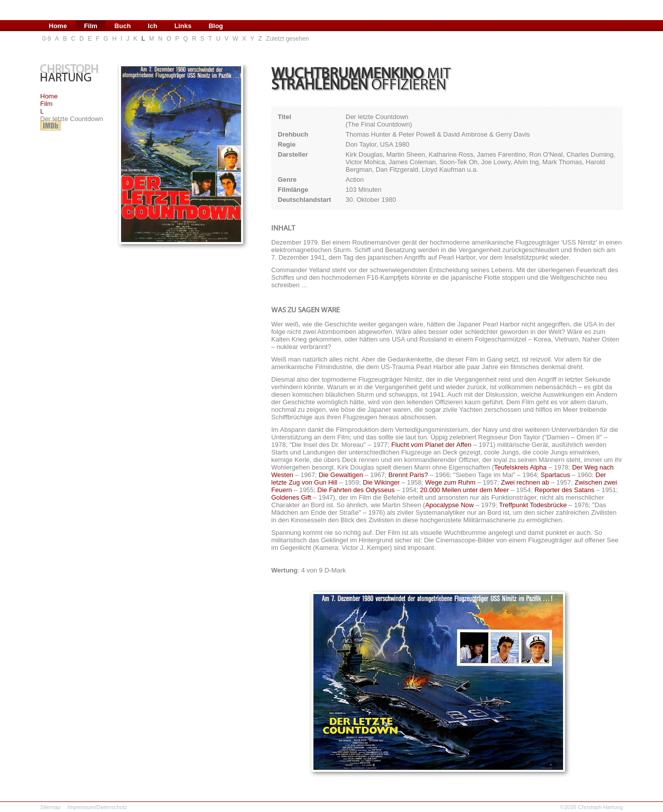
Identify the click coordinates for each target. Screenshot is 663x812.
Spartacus (555, 475)
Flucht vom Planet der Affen (431, 445)
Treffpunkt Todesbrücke (533, 505)
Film (46, 104)
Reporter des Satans (564, 490)
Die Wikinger (381, 482)
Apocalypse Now (449, 505)
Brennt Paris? (408, 475)
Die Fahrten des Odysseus (356, 490)
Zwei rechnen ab (525, 482)
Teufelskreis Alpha (520, 467)
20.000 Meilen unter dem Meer (464, 490)
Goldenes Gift (291, 497)
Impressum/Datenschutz (97, 807)
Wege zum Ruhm (450, 482)
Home (49, 96)
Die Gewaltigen (341, 475)
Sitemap (50, 807)
